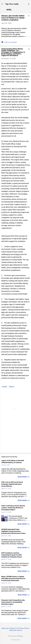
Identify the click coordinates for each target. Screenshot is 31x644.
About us (5, 628)
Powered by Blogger (16, 636)
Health (4, 387)
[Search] (29, 4)
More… (10, 10)
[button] (29, 16)
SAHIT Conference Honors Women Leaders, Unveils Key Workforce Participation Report (13, 508)
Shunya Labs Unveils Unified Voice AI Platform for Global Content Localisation (13, 18)
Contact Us (13, 628)
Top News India (12, 4)
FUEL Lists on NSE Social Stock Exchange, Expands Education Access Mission (12, 484)
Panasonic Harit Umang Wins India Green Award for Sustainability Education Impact (13, 602)
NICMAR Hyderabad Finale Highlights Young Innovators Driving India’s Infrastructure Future (13, 531)
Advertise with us (16, 630)
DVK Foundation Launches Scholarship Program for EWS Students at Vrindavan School (12, 555)
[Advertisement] (15, 439)
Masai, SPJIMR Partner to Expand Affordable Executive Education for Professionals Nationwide (13, 579)
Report (12, 387)
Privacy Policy (23, 628)
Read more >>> (24, 477)
